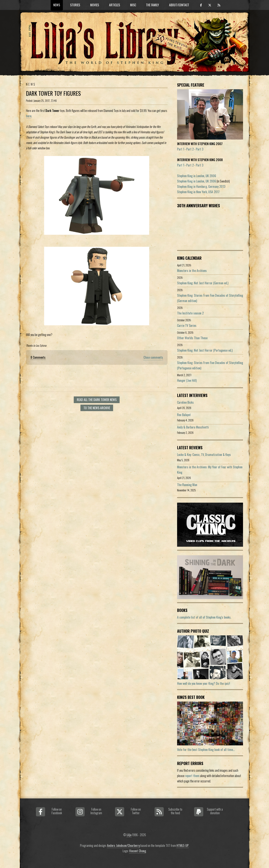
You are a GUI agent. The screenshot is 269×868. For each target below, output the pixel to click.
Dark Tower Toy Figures (53, 93)
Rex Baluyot (184, 415)
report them (192, 776)
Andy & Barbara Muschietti (193, 427)
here (29, 116)
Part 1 (181, 149)
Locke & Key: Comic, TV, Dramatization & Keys (204, 455)
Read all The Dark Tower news (97, 400)
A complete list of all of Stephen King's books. (204, 617)
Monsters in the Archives (192, 271)
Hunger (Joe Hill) (187, 380)
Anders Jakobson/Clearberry (123, 845)
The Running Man (187, 485)
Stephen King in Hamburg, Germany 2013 (201, 186)
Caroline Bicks (185, 402)
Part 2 (190, 149)
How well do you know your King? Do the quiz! (204, 683)
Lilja (129, 835)
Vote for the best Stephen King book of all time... (206, 750)
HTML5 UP (183, 845)
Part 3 (200, 149)
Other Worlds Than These (192, 338)
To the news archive (97, 408)
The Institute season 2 (190, 313)
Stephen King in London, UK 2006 (197, 176)
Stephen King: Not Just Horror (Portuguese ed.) (205, 350)
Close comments (153, 357)
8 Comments (38, 357)
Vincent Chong (138, 851)
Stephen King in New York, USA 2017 (198, 192)
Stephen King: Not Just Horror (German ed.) (203, 283)
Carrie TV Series (187, 325)
